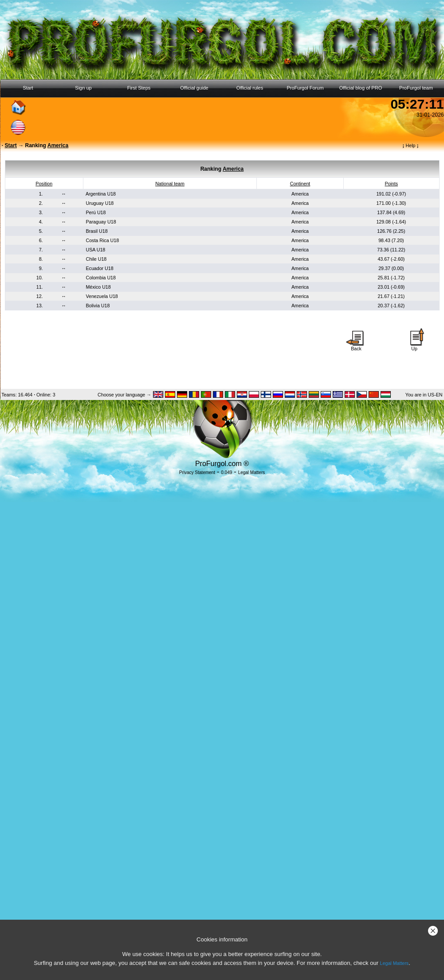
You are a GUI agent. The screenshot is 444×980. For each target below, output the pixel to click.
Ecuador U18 (99, 268)
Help (411, 145)
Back (356, 346)
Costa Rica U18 (102, 240)
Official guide (194, 88)
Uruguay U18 (100, 203)
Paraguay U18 (101, 222)
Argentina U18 (101, 194)
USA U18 (95, 250)
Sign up (83, 88)
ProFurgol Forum (305, 88)
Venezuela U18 (102, 296)
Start (28, 88)
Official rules (250, 88)
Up (414, 346)
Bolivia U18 (98, 306)
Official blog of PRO (361, 88)
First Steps (139, 88)
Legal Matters (395, 963)
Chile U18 (96, 259)
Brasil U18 (96, 231)
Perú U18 (96, 212)
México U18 (98, 287)
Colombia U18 (101, 278)
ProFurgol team (416, 88)
